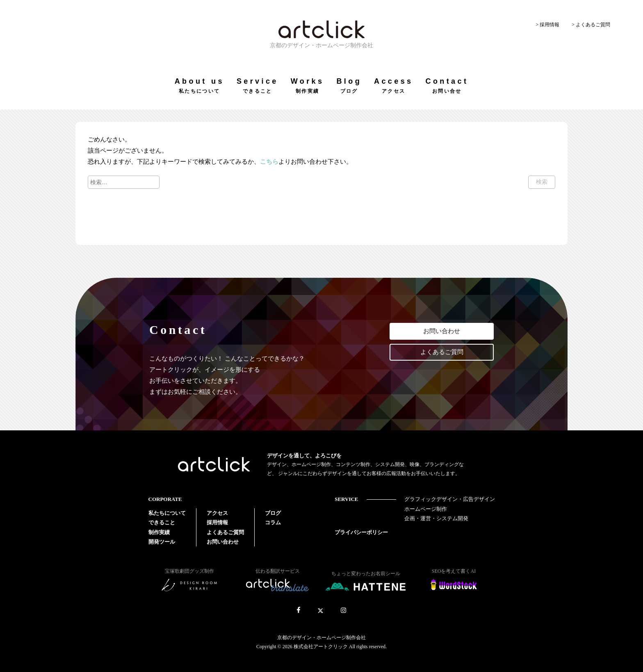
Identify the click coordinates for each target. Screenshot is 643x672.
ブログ (273, 513)
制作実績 (159, 532)
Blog (349, 86)
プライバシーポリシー (361, 532)
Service (258, 86)
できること (162, 522)
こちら (269, 162)
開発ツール (162, 542)
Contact (447, 86)
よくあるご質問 (442, 352)
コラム (273, 522)
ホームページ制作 (426, 509)
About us (200, 86)
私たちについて (167, 513)
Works (308, 86)
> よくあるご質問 (591, 25)
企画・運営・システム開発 (436, 518)
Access (393, 86)
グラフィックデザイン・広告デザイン (450, 499)
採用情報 (217, 522)
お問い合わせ (442, 331)
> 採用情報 (547, 25)
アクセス (217, 513)
